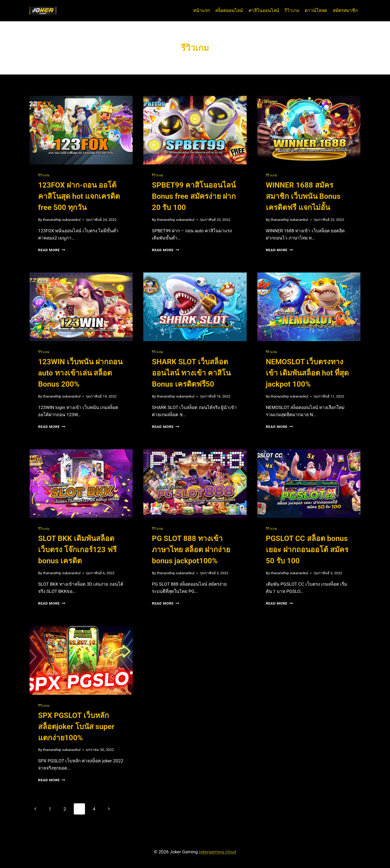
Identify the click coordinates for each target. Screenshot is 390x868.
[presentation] (81, 130)
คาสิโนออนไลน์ (264, 10)
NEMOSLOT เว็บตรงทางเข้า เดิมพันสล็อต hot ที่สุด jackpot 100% (307, 373)
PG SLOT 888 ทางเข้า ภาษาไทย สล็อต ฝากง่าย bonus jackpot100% (191, 550)
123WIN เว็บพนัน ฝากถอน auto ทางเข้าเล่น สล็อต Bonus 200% (80, 373)
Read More (52, 250)
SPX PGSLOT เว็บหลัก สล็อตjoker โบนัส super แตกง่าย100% (76, 727)
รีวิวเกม (292, 10)
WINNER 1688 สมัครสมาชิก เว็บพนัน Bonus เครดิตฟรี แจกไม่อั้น (303, 196)
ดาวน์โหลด (316, 10)
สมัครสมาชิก (345, 10)
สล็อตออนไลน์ (229, 10)
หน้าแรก (202, 10)
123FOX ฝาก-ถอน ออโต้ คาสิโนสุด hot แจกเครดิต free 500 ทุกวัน (79, 196)
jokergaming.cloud (218, 852)
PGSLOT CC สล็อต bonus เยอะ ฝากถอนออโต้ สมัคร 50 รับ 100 (307, 550)
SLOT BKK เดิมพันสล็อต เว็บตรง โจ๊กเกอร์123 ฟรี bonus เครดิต (77, 550)
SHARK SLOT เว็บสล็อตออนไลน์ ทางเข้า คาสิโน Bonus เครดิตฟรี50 (191, 373)
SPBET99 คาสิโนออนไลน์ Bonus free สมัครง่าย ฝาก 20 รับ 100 (194, 196)
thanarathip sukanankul (62, 220)
